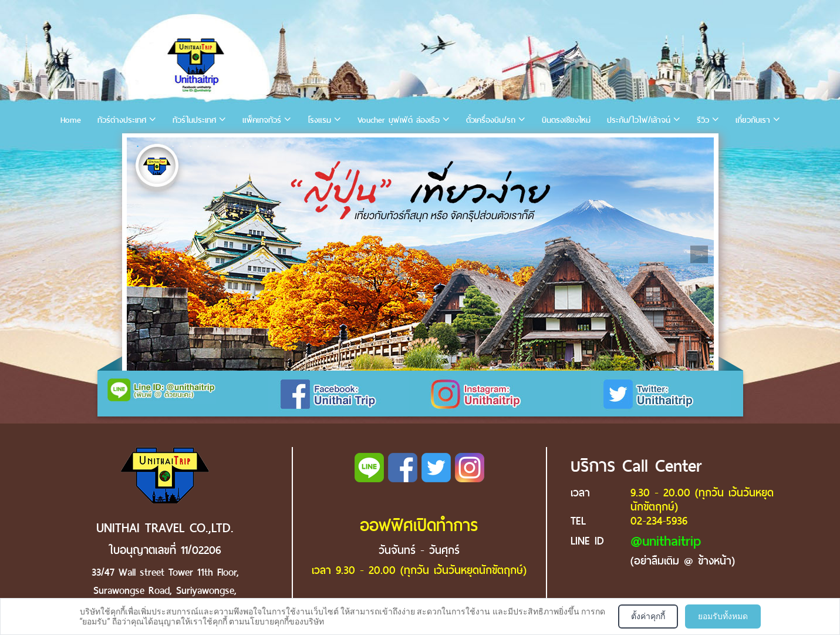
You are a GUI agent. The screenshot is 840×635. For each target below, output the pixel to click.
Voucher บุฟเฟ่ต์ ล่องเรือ (399, 120)
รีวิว (703, 120)
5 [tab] (208, 146)
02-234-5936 (659, 521)
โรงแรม (319, 120)
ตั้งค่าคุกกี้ (648, 616)
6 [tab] (226, 146)
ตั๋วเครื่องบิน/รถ (491, 120)
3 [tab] (173, 146)
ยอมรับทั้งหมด (723, 616)
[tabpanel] (420, 254)
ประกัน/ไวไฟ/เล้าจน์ (639, 120)
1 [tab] (138, 146)
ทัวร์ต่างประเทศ (122, 120)
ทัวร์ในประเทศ (194, 120)
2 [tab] (156, 146)
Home (71, 120)
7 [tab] (244, 146)
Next (699, 254)
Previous (141, 254)
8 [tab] (261, 146)
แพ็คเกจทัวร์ (262, 120)
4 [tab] (191, 146)
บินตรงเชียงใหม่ (566, 120)
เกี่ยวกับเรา (753, 120)
